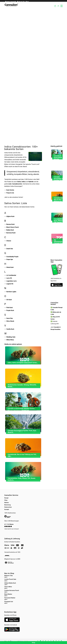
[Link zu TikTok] (46, 641)
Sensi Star (10, 318)
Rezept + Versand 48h (11, 1)
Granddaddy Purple (12, 257)
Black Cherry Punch (13, 227)
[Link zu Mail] (61, 641)
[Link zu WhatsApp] (38, 641)
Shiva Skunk (10, 321)
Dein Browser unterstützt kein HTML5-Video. (57, 297)
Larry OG (9, 278)
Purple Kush (10, 310)
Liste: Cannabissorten (15, 184)
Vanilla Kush (10, 329)
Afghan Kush (10, 216)
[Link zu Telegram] (59, 641)
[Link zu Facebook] (48, 641)
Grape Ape (10, 259)
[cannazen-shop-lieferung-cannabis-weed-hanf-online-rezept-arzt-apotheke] (11, 7)
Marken (7, 503)
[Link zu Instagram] (43, 641)
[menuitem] (10, 1)
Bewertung (8, 505)
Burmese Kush (11, 233)
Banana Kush (10, 224)
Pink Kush (10, 308)
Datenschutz (8, 507)
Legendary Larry (11, 281)
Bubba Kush (10, 230)
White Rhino (10, 340)
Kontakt (7, 509)
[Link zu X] (51, 641)
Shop (6, 500)
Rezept (6, 498)
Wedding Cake (11, 337)
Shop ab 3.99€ (21, 1)
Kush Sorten (10, 190)
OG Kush (9, 300)
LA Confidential (11, 275)
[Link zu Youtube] (40, 641)
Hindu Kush (10, 267)
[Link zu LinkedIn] (53, 641)
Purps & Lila (10, 193)
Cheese (9, 241)
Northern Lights (11, 292)
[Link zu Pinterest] (56, 641)
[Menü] (61, 6)
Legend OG (10, 284)
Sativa (19, 182)
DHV (19, 559)
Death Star (10, 249)
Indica (24, 182)
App (27, 1)
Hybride (31, 182)
